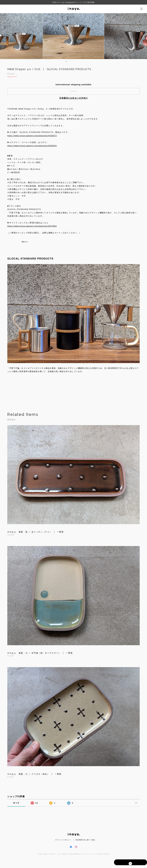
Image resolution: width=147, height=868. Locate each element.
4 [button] (72, 61)
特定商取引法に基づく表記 (85, 840)
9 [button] (81, 61)
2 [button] (68, 61)
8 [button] (79, 61)
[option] (74, 36)
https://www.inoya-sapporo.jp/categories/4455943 (32, 146)
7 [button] (78, 61)
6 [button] (76, 61)
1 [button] (66, 61)
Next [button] (143, 36)
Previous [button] (4, 36)
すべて (16, 803)
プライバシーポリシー (63, 840)
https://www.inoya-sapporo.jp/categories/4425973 (32, 136)
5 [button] (74, 61)
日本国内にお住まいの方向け (74, 98)
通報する (25, 242)
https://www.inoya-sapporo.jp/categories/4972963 (32, 226)
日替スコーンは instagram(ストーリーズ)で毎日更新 (73, 2)
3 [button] (70, 61)
